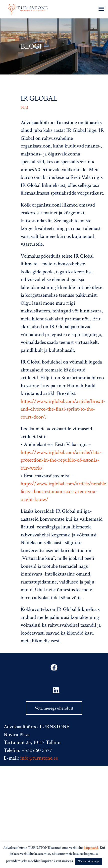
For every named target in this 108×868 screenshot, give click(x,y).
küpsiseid (91, 848)
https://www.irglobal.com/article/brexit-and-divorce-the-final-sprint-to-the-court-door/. (63, 409)
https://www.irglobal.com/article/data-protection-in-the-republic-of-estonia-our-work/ (61, 460)
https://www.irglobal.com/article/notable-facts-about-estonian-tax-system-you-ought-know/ (64, 492)
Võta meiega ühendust (54, 708)
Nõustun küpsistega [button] (88, 861)
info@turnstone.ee (39, 758)
